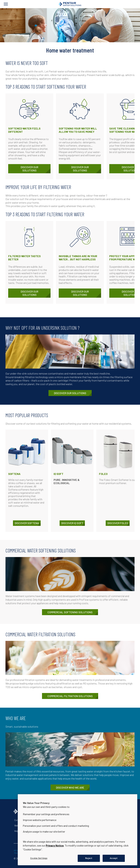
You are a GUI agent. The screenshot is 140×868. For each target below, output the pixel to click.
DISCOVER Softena (27, 523)
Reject (89, 858)
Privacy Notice (55, 846)
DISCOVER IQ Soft (72, 523)
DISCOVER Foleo (118, 523)
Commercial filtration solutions (70, 696)
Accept (114, 858)
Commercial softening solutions (70, 612)
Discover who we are (70, 787)
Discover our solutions (29, 169)
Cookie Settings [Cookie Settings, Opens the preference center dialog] (39, 858)
